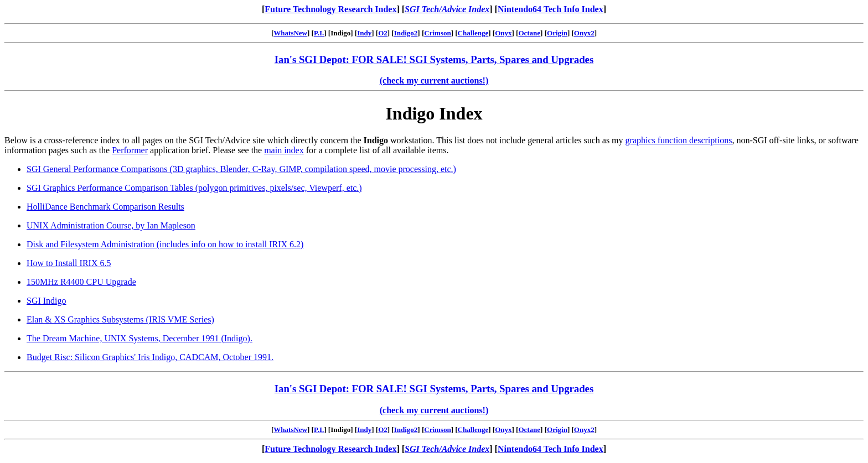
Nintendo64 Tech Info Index (551, 9)
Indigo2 (406, 33)
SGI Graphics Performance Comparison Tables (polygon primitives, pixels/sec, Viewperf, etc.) (194, 188)
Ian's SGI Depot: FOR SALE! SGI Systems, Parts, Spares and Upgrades (434, 59)
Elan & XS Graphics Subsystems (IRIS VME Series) (120, 319)
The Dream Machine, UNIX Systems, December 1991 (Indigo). (139, 338)
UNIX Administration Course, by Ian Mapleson (111, 225)
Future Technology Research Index (330, 9)
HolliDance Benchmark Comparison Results (105, 207)
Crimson (437, 33)
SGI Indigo (46, 301)
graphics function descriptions (679, 140)
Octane (529, 33)
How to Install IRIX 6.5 (69, 263)
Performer (130, 150)
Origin (557, 33)
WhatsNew (290, 33)
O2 (383, 33)
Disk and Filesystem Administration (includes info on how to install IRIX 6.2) (165, 244)
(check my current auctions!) (434, 80)
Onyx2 (584, 33)
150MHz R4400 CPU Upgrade (81, 282)
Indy (364, 33)
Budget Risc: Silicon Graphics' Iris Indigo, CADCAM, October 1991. (150, 357)
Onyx (503, 33)
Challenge (473, 33)
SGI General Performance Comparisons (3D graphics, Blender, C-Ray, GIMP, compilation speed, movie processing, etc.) (241, 169)
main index (284, 150)
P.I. (319, 33)
